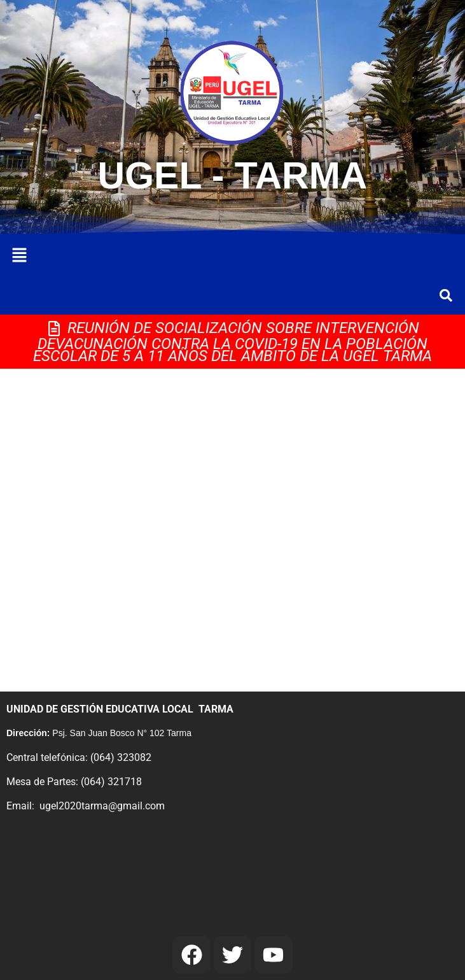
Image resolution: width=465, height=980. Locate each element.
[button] (19, 256)
